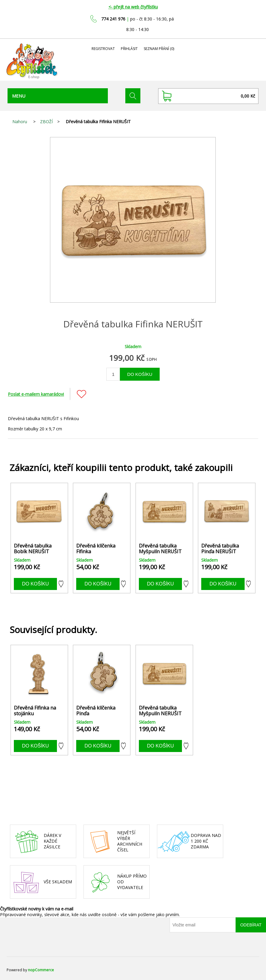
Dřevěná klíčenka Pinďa (96, 711)
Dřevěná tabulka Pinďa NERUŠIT (220, 549)
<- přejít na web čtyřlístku (133, 7)
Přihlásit (129, 49)
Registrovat (103, 49)
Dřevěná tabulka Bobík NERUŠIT (33, 549)
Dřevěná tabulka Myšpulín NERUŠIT (160, 549)
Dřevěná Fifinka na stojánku (35, 711)
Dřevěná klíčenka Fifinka (96, 549)
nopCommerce (41, 970)
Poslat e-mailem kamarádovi (36, 394)
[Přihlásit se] (203, 925)
